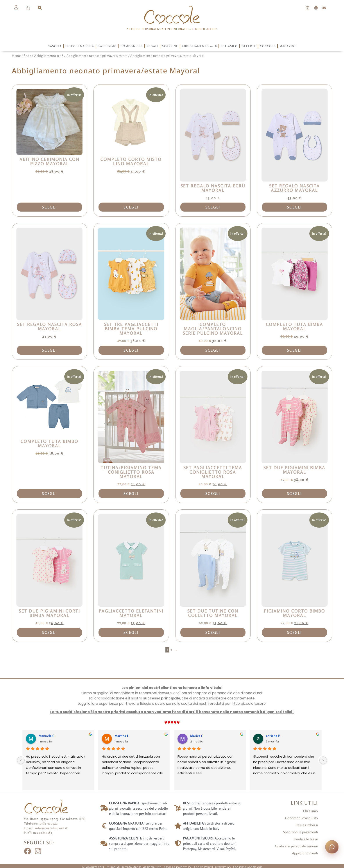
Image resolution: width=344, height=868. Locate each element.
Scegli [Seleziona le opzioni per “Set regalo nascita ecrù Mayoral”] (213, 207)
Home (16, 56)
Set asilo (229, 46)
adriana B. (274, 736)
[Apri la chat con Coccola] (332, 847)
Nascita (55, 46)
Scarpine (170, 46)
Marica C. (197, 736)
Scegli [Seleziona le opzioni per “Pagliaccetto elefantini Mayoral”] (131, 632)
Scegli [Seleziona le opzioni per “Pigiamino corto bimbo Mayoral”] (295, 632)
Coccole (268, 46)
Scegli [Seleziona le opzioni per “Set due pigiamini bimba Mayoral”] (295, 493)
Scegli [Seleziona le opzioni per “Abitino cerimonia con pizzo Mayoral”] (49, 207)
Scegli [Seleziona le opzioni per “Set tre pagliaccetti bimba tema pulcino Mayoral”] (131, 350)
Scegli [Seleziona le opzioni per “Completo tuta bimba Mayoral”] (295, 350)
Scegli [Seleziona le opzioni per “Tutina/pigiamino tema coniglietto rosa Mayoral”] (131, 493)
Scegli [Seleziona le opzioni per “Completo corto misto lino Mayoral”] (131, 207)
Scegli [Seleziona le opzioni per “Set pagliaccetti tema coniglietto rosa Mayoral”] (213, 493)
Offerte (249, 46)
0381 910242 (49, 823)
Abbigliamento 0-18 (199, 46)
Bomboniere (132, 46)
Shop (28, 56)
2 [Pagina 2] (171, 650)
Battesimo (107, 46)
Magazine (288, 46)
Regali (152, 46)
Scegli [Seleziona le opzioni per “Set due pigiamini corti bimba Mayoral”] (49, 632)
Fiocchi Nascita (80, 46)
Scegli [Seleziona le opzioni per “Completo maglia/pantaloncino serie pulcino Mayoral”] (213, 350)
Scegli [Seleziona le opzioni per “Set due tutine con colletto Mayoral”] (213, 632)
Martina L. (122, 736)
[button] (40, 8)
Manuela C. (47, 736)
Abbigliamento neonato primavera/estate (97, 56)
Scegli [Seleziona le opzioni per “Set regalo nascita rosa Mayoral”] (49, 350)
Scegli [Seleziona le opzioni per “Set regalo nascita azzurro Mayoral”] (295, 207)
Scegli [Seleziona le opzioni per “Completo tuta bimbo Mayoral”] (49, 493)
